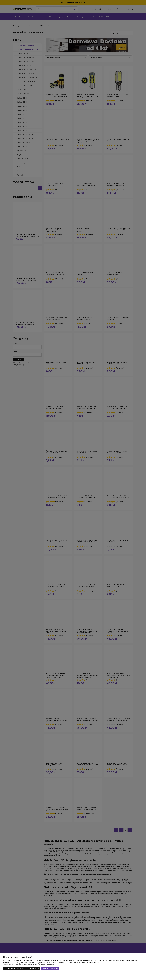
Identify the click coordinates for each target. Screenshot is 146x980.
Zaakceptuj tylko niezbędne (15, 969)
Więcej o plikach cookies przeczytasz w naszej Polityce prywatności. (28, 964)
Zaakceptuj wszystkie (50, 969)
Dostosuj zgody (33, 969)
